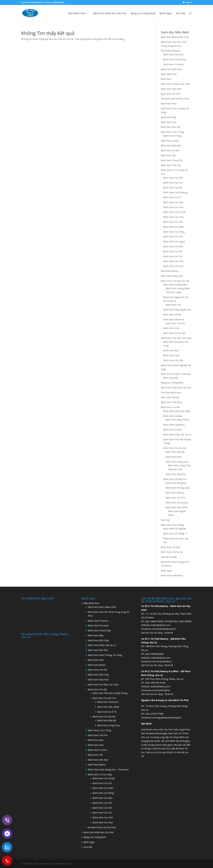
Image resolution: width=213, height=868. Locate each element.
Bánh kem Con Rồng (103, 793)
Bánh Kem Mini (169, 104)
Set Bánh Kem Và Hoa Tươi (175, 99)
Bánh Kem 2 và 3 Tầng (172, 132)
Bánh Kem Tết (168, 155)
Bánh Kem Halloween (172, 575)
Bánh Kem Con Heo (174, 261)
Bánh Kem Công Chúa (177, 462)
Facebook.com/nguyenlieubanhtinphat (161, 718)
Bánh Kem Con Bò (173, 188)
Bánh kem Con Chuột (174, 212)
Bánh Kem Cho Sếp (173, 360)
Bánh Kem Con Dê (173, 251)
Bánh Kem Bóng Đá (176, 483)
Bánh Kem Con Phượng (175, 192)
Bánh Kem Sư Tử (172, 197)
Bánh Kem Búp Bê (175, 452)
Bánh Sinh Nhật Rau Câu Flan (110, 13)
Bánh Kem (166, 79)
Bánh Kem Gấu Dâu (176, 474)
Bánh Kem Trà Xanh (174, 64)
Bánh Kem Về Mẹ (172, 315)
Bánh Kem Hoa (174, 305)
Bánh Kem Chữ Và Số (172, 552)
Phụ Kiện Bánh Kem (171, 393)
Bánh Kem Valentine (174, 319)
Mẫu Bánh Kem (77, 13)
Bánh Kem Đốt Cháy (171, 69)
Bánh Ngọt (166, 13)
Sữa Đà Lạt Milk (169, 557)
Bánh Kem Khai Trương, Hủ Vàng (105, 655)
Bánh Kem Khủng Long (178, 488)
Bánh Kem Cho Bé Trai (175, 479)
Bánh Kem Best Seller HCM (175, 37)
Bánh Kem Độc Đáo (171, 146)
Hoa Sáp (181, 13)
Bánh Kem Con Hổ (173, 222)
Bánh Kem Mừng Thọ (172, 276)
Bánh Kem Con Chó (173, 266)
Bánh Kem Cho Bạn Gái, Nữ (175, 281)
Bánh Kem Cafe (171, 355)
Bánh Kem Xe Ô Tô (175, 498)
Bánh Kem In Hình (170, 150)
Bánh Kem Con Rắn (173, 246)
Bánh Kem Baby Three (177, 420)
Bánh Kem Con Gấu (174, 202)
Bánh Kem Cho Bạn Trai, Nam (176, 338)
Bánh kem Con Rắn (103, 798)
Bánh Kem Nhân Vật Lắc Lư (177, 434)
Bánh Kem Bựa (171, 350)
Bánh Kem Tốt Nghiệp (175, 529)
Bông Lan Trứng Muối (143, 13)
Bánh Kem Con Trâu (174, 217)
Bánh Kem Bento (170, 271)
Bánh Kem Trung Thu (172, 160)
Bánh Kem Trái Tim (176, 323)
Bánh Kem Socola (170, 141)
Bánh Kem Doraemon (177, 503)
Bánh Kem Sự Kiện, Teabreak (176, 374)
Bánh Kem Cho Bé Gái (175, 448)
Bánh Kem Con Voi (173, 183)
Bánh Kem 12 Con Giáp (100, 774)
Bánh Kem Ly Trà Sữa (174, 333)
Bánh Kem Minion (175, 493)
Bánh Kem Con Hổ (102, 783)
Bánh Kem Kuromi (173, 430)
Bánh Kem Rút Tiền (171, 127)
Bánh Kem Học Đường (172, 525)
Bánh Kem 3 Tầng (172, 136)
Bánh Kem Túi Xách (171, 547)
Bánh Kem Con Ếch (173, 178)
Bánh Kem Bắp (169, 117)
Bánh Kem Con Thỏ (173, 207)
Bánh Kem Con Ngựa (174, 242)
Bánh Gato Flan (169, 74)
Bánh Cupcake (171, 378)
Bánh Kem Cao (169, 122)
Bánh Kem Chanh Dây (175, 59)
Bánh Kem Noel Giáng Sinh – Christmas (108, 770)
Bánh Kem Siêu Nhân (177, 507)
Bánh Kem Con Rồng (174, 232)
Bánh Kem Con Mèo (174, 227)
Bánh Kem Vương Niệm (176, 285)
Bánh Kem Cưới (171, 328)
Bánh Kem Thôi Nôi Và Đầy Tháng (110, 693)
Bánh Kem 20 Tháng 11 (175, 534)
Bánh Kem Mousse (171, 51)
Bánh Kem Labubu (173, 416)
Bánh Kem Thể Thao (171, 402)
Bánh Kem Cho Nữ (98, 670)
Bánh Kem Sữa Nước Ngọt (177, 411)
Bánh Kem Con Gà (173, 256)
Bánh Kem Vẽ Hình (171, 94)
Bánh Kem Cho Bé (170, 407)
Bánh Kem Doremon (108, 702)
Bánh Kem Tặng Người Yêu (177, 310)
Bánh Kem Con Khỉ (173, 237)
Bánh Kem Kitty (174, 457)
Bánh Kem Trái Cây (171, 165)
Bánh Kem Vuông (170, 397)
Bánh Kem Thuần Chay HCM (176, 84)
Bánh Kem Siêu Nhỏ (171, 89)
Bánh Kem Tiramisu (174, 54)
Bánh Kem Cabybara (174, 425)
